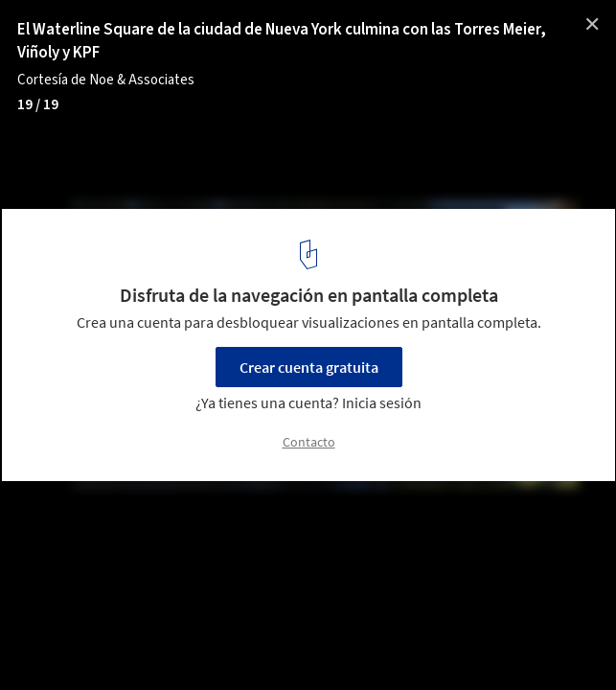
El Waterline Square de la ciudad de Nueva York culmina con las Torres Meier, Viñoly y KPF (282, 41)
